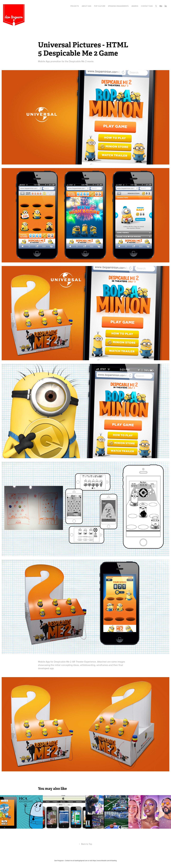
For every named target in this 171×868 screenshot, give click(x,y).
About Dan (86, 6)
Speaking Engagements (118, 6)
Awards (135, 6)
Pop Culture (100, 6)
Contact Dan (147, 6)
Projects (75, 6)
